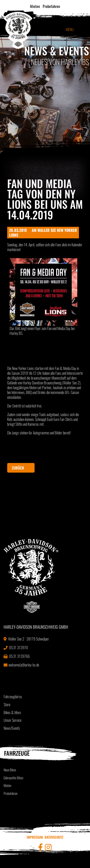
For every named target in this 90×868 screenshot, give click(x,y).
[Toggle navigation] (80, 29)
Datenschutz (54, 837)
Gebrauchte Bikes (13, 778)
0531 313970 (16, 647)
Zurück (18, 468)
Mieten (35, 6)
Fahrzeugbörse (13, 697)
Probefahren (51, 6)
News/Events (12, 728)
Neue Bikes (10, 770)
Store (7, 704)
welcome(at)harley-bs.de (21, 665)
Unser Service (12, 720)
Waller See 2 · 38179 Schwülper (26, 639)
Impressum (35, 837)
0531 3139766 (17, 656)
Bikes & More (12, 712)
